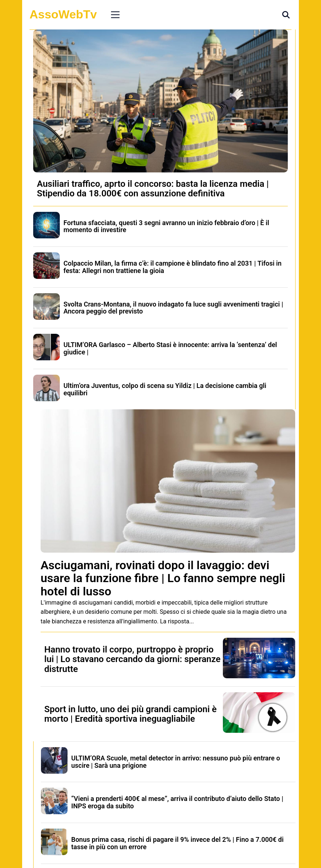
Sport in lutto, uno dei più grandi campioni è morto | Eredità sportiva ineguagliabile (130, 714)
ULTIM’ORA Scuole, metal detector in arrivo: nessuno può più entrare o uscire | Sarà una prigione (176, 762)
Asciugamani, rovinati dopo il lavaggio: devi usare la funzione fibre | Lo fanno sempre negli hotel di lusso (163, 578)
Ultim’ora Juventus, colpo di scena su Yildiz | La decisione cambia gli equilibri (165, 389)
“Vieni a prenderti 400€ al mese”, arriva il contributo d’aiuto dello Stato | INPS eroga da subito (177, 802)
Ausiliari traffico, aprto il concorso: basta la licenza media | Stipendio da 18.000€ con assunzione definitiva (153, 189)
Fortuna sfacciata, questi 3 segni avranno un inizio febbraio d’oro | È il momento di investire (166, 226)
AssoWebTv (63, 14)
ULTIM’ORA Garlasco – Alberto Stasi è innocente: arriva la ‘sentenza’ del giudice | (170, 348)
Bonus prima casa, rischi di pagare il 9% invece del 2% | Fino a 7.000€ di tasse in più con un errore (177, 843)
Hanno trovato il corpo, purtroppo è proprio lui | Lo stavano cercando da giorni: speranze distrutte (132, 659)
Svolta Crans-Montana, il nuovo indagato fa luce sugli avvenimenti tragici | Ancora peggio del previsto (173, 308)
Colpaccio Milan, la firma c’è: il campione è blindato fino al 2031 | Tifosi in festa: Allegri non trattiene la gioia (172, 267)
